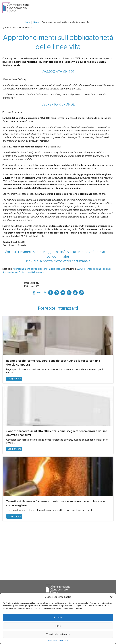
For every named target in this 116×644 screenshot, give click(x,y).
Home (27, 22)
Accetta (58, 617)
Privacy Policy (64, 641)
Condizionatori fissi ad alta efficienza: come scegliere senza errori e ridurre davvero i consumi (57, 433)
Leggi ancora (14, 379)
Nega (58, 626)
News (36, 22)
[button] (111, 597)
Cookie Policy (52, 641)
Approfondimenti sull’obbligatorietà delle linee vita (39, 269)
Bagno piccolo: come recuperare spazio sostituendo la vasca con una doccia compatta (53, 363)
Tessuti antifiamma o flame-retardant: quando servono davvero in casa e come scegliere (55, 504)
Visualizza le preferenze (58, 634)
